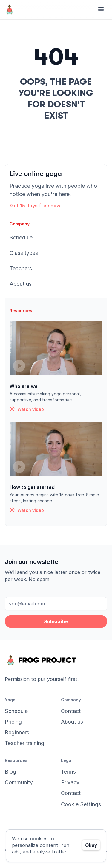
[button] (39, 206)
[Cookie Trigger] (81, 804)
